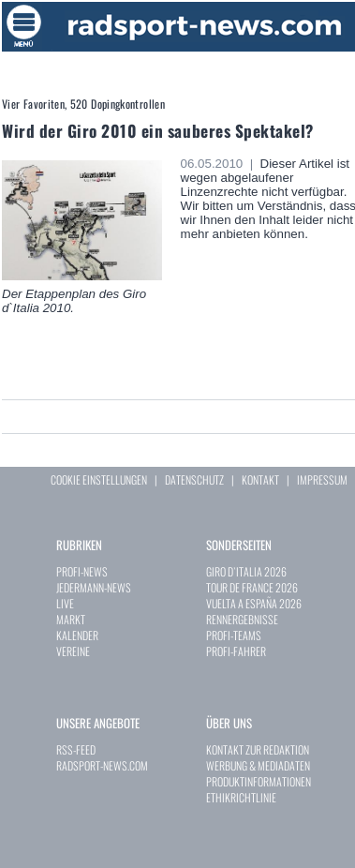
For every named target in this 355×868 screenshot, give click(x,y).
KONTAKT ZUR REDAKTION (258, 749)
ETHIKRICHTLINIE (241, 797)
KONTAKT (260, 479)
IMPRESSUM (322, 479)
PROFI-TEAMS (234, 635)
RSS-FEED (76, 749)
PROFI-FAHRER (236, 651)
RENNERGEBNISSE (242, 619)
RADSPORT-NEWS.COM (102, 765)
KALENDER (77, 635)
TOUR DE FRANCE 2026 (252, 587)
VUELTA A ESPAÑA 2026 (254, 603)
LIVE (65, 603)
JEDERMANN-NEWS (94, 587)
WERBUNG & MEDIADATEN (258, 765)
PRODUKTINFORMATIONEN (259, 781)
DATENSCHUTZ (194, 479)
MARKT (71, 619)
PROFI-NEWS (82, 571)
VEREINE (73, 651)
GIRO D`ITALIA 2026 (246, 571)
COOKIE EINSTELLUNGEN (99, 479)
